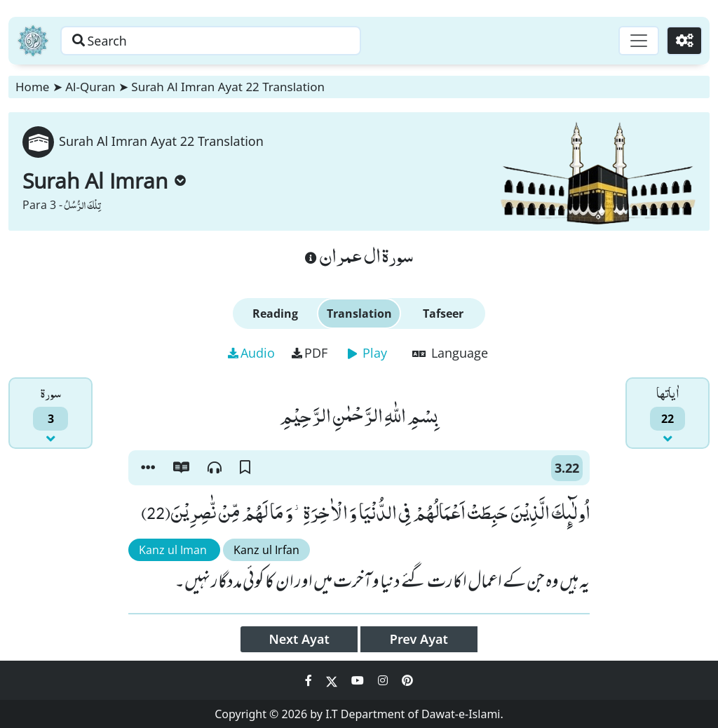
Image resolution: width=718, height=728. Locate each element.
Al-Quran (90, 87)
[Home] (33, 41)
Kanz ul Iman (174, 550)
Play (367, 353)
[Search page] (219, 41)
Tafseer (443, 314)
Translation (359, 314)
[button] (148, 468)
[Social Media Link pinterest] (407, 680)
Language (450, 353)
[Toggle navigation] (638, 41)
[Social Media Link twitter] (333, 680)
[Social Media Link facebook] (310, 680)
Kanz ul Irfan (266, 550)
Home (32, 87)
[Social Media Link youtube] (359, 680)
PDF (310, 353)
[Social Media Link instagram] (384, 680)
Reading (275, 314)
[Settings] (684, 41)
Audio (251, 353)
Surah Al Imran (104, 181)
